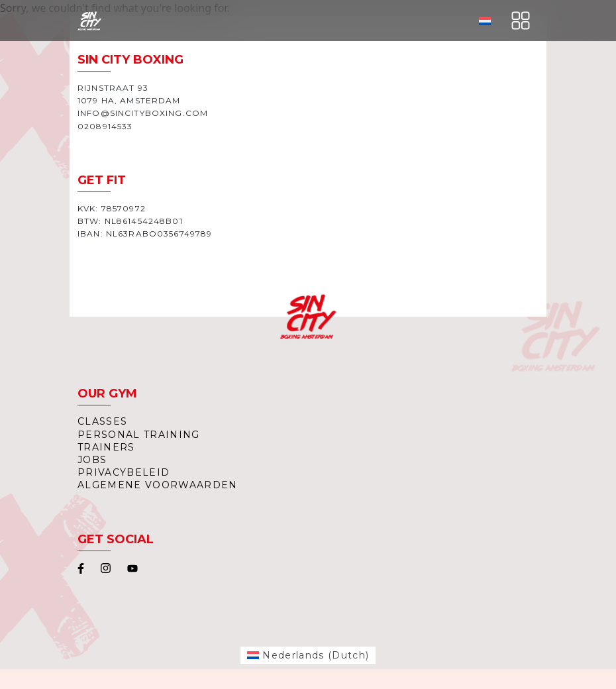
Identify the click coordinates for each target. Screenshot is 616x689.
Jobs (92, 460)
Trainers (106, 447)
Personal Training (139, 435)
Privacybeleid (124, 472)
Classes (102, 421)
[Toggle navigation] (521, 21)
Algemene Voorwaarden (158, 485)
